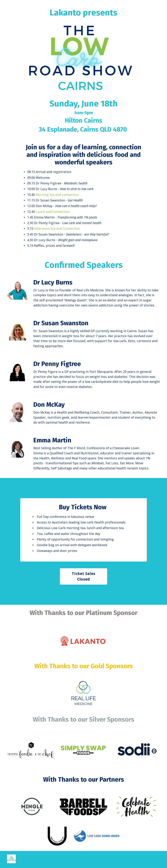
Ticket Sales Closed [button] (83, 577)
